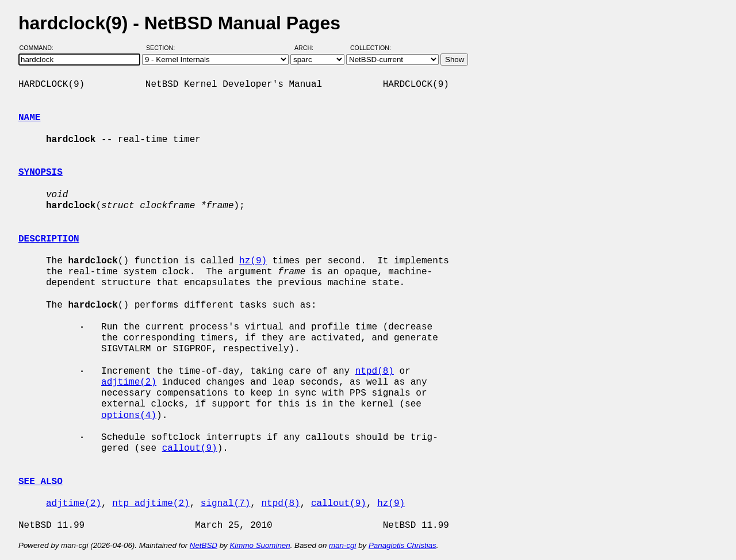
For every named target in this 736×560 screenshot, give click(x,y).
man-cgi (342, 545)
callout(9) (190, 448)
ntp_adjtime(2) (151, 504)
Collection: (371, 48)
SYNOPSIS (41, 172)
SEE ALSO (41, 482)
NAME (29, 118)
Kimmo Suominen (260, 545)
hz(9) (253, 261)
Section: (163, 48)
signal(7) (225, 504)
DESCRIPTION (49, 239)
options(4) (129, 416)
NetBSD (204, 545)
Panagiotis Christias (402, 545)
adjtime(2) (129, 382)
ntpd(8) (375, 371)
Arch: (309, 48)
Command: (40, 48)
